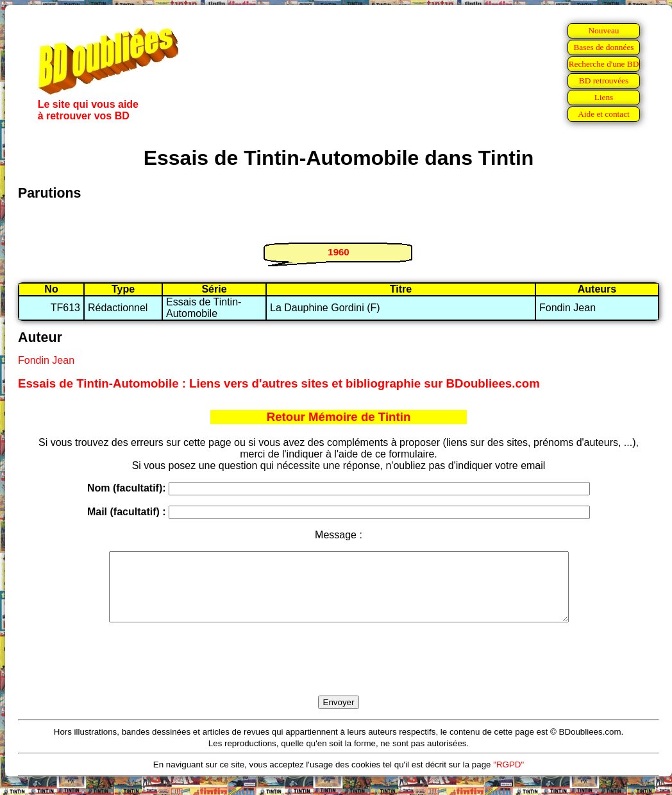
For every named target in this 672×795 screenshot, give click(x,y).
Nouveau (603, 30)
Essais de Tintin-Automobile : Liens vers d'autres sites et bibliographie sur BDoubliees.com (279, 383)
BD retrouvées (604, 81)
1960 (338, 252)
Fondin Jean (46, 360)
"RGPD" (508, 778)
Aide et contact (604, 114)
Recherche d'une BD (604, 64)
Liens (604, 97)
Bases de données (603, 47)
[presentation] (339, 674)
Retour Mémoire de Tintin (339, 417)
